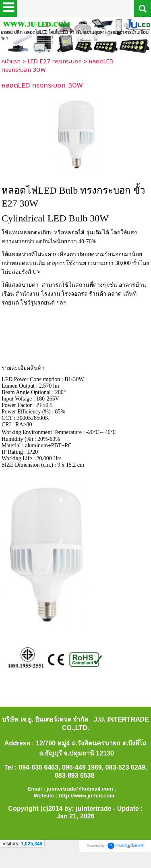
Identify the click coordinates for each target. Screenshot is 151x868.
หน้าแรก (11, 62)
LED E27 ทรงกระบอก (55, 62)
